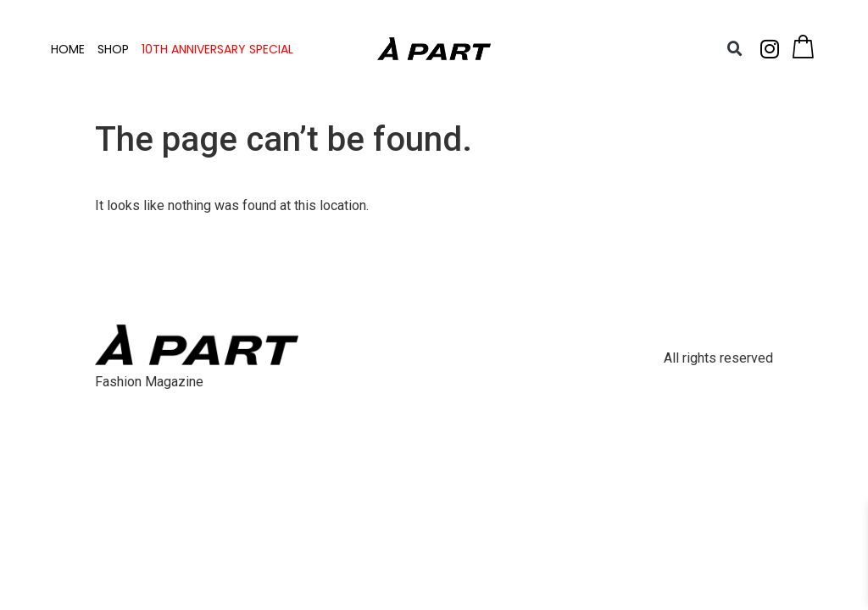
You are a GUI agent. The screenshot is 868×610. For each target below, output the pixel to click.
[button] (735, 49)
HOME (68, 49)
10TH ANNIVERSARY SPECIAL (217, 49)
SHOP (113, 49)
